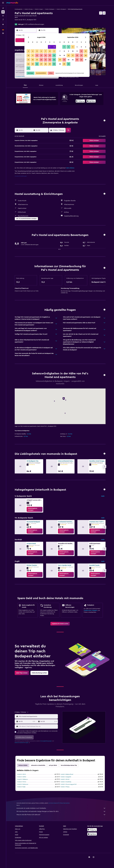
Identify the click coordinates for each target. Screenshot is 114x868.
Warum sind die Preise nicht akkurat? (61, 815)
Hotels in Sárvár (65, 779)
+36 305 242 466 (20, 22)
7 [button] (46, 51)
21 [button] (46, 60)
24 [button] (28, 64)
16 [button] (54, 55)
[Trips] (3, 25)
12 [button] (37, 55)
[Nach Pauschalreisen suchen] (3, 19)
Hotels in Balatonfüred (67, 774)
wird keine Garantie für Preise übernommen (59, 803)
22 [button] (50, 60)
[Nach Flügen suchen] (3, 8)
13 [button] (41, 55)
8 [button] (50, 51)
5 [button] (37, 51)
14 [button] (46, 55)
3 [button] (28, 51)
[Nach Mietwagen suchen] (3, 16)
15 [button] (50, 55)
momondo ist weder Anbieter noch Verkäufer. (61, 808)
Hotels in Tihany (65, 787)
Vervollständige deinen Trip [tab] (69, 765)
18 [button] (33, 60)
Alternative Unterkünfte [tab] (38, 765)
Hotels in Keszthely (66, 782)
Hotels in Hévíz (21, 774)
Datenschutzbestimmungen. (22, 743)
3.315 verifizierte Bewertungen (34, 24)
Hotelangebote (19, 9)
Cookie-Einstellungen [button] (21, 176)
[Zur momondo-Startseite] (12, 3)
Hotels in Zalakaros (22, 779)
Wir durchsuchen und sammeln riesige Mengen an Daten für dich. (61, 811)
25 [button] (33, 64)
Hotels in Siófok (22, 777)
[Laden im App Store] (91, 101)
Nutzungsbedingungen (46, 741)
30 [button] (54, 64)
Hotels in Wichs (22, 782)
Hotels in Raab (21, 787)
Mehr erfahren (70, 168)
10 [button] (28, 55)
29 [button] (50, 64)
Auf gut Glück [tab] (53, 765)
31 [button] (28, 68)
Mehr (103, 496)
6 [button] (41, 51)
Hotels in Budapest (50, 9)
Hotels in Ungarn (39, 9)
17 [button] (28, 60)
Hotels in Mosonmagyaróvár (68, 784)
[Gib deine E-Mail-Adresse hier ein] (38, 726)
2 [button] (54, 47)
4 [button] (33, 51)
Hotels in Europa (29, 9)
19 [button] (37, 60)
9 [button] (54, 51)
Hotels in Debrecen (23, 784)
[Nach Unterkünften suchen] (3, 12)
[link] (35, 509)
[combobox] (38, 716)
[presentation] (91, 101)
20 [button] (41, 60)
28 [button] (46, 64)
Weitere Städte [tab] (23, 765)
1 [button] (50, 47)
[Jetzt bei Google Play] (80, 101)
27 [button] (41, 64)
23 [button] (54, 60)
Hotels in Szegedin (66, 777)
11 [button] (33, 55)
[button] (3, 3)
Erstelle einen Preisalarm (91, 610)
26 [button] (37, 64)
